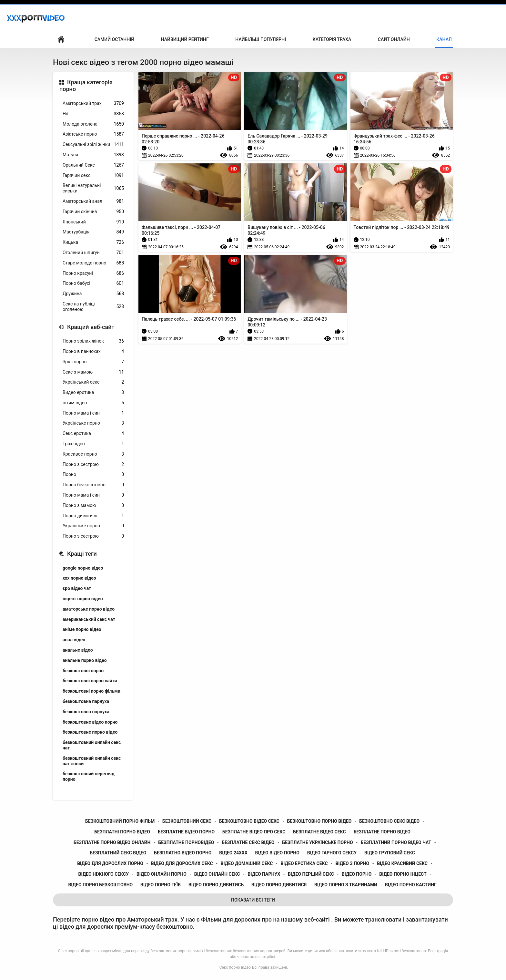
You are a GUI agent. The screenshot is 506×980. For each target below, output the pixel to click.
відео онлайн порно (162, 874)
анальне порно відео (85, 660)
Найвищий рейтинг (185, 39)
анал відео (74, 640)
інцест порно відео (83, 599)
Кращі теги (82, 554)
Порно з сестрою (93, 464)
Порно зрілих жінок (93, 341)
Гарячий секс (93, 175)
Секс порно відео (235, 967)
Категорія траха (332, 39)
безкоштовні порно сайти (90, 681)
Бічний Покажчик (61, 40)
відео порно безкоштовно (100, 885)
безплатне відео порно (186, 832)
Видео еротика (93, 392)
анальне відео (78, 650)
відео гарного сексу (332, 853)
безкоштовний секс (187, 821)
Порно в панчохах (93, 351)
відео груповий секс (390, 853)
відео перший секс (311, 874)
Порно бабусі (93, 283)
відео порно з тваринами (346, 885)
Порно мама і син (93, 413)
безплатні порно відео (122, 832)
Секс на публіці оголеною (93, 307)
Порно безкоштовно (93, 485)
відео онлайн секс (217, 874)
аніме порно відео (82, 629)
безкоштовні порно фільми (91, 691)
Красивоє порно (93, 454)
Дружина (93, 294)
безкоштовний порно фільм (120, 821)
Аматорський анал (93, 201)
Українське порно (93, 423)
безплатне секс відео (248, 842)
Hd (93, 114)
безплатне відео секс (319, 832)
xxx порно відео (79, 578)
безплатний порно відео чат (396, 842)
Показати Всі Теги (253, 900)
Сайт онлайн (394, 39)
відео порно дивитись (216, 885)
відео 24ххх (233, 853)
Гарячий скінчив (93, 212)
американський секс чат (89, 619)
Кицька (93, 242)
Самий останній (114, 39)
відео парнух (264, 874)
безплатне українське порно (317, 842)
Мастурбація (93, 232)
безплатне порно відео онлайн (112, 842)
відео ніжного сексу (103, 874)
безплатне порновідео (186, 842)
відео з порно (352, 863)
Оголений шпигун (93, 253)
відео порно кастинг (411, 885)
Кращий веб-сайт (91, 327)
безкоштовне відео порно (90, 722)
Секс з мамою (93, 372)
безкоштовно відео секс (249, 821)
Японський (93, 222)
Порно (93, 475)
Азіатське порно (93, 134)
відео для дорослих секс (182, 863)
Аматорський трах (93, 103)
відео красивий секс (402, 863)
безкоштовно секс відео (389, 821)
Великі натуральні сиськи (93, 188)
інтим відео (93, 403)
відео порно (357, 874)
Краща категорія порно (86, 86)
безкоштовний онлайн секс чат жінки (92, 761)
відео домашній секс (247, 863)
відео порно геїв (161, 885)
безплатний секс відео (118, 853)
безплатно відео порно (183, 853)
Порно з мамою (93, 505)
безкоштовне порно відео (90, 732)
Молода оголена (93, 124)
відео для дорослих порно (110, 863)
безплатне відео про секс (254, 832)
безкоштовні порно (83, 671)
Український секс (93, 382)
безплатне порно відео (382, 832)
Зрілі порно (93, 362)
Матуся (93, 155)
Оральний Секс (93, 165)
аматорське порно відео (89, 609)
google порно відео (83, 568)
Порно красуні (93, 273)
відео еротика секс (304, 863)
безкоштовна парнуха (86, 701)
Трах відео (93, 444)
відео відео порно (277, 853)
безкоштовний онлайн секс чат (92, 745)
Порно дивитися (93, 516)
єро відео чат (77, 588)
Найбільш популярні (261, 39)
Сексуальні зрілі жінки (93, 144)
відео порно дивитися (279, 885)
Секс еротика (93, 433)
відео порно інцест (403, 874)
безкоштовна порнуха (86, 712)
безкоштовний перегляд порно (89, 776)
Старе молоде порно (93, 263)
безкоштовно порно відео (319, 821)
